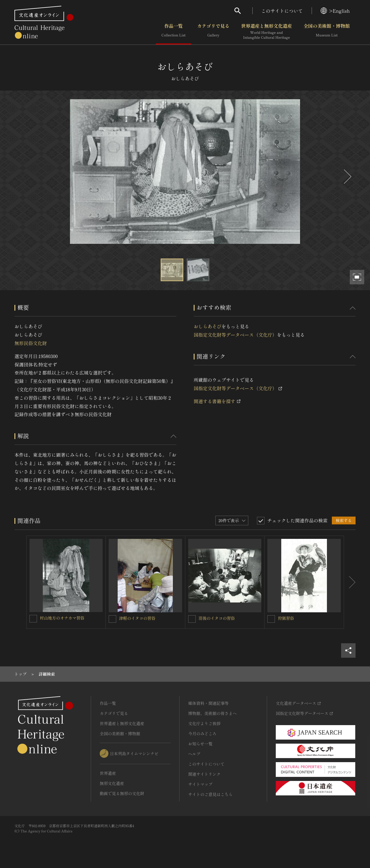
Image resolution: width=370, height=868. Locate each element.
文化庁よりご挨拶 (204, 723)
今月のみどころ (202, 734)
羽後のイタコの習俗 (217, 618)
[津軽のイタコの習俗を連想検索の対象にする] (112, 619)
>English (335, 11)
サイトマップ (200, 784)
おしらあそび (208, 326)
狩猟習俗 (286, 618)
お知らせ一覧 (200, 744)
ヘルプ (194, 754)
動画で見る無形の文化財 (122, 793)
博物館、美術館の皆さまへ (212, 713)
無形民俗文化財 (31, 343)
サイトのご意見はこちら (210, 794)
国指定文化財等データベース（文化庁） (235, 335)
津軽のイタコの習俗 (137, 618)
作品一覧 (174, 32)
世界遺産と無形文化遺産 (267, 32)
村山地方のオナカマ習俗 (62, 618)
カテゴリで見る (213, 32)
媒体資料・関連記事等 (208, 703)
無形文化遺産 (112, 783)
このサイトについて (282, 11)
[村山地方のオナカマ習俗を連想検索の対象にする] (33, 619)
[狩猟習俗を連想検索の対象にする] (271, 619)
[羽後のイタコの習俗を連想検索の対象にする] (192, 619)
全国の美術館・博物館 (327, 32)
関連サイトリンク (204, 774)
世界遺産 (108, 773)
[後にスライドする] (347, 177)
